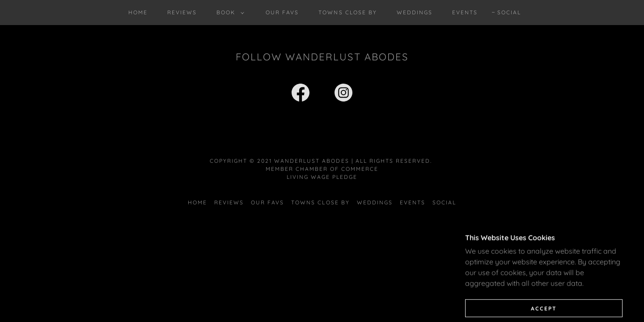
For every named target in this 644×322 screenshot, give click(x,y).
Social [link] (509, 12)
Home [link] (138, 12)
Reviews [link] (182, 12)
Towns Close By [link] (347, 12)
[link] (301, 94)
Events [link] (465, 12)
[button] (229, 13)
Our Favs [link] (282, 12)
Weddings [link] (415, 12)
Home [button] (197, 202)
